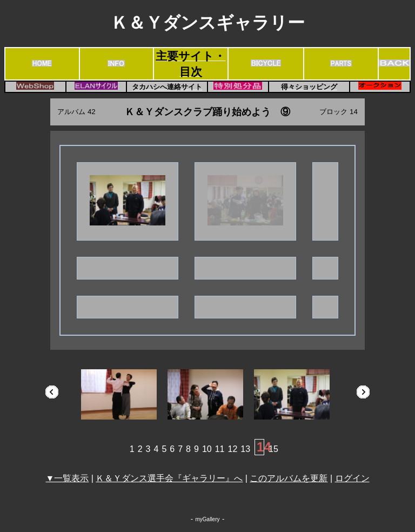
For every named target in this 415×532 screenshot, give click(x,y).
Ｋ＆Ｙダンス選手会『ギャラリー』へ (169, 478)
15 (273, 449)
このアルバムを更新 (289, 478)
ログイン (352, 478)
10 (207, 449)
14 (264, 447)
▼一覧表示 (67, 478)
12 (233, 449)
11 (220, 449)
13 (245, 449)
